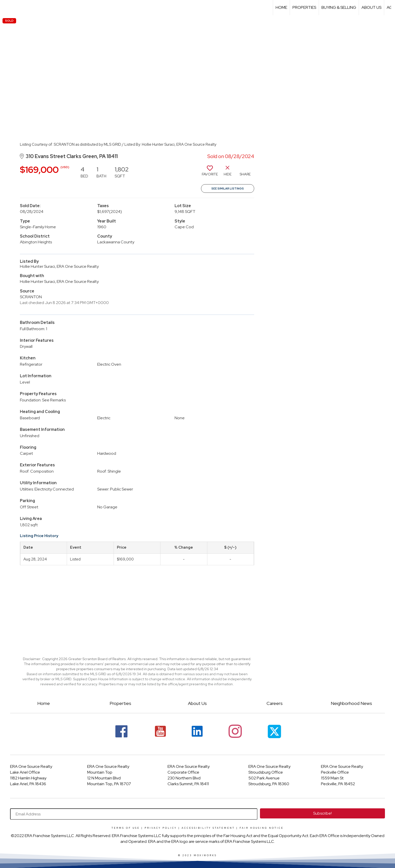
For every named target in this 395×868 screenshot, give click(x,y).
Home (281, 7)
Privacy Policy (161, 828)
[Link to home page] (6, 8)
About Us (371, 7)
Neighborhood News (351, 703)
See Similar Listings (228, 188)
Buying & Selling (339, 7)
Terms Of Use (126, 828)
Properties (304, 7)
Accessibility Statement (208, 828)
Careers (275, 703)
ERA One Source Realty (31, 766)
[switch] (210, 173)
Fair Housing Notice (262, 828)
